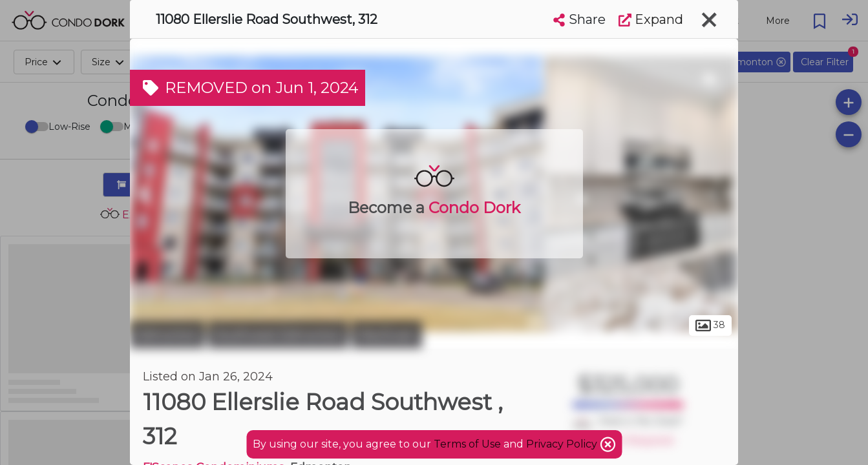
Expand (651, 19)
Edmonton (167, 335)
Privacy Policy (563, 444)
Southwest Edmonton (278, 335)
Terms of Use (467, 444)
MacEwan (387, 335)
